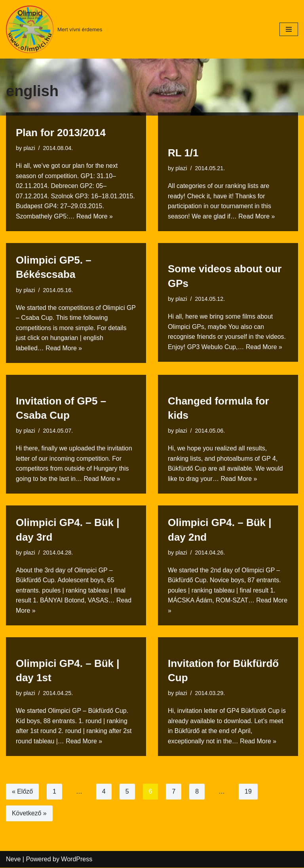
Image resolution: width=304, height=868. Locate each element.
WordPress (77, 860)
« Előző (22, 792)
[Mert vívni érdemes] (54, 29)
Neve (13, 860)
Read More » (95, 216)
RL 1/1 (183, 152)
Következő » (29, 814)
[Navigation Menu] (289, 29)
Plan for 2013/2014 (61, 132)
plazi (29, 148)
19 (249, 792)
